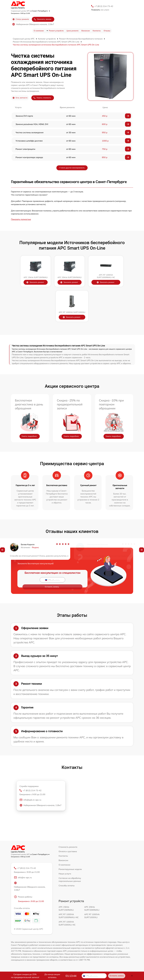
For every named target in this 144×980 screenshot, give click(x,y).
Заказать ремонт (36, 282)
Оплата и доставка (68, 851)
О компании (39, 31)
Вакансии (86, 31)
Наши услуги (65, 874)
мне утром (100, 10)
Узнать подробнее (29, 436)
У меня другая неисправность (72, 168)
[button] (2, 551)
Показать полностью (21, 219)
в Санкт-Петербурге (40, 11)
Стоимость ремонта (68, 847)
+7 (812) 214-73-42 (104, 6)
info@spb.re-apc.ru (30, 801)
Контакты (97, 31)
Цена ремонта (72, 31)
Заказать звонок (43, 19)
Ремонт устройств (56, 31)
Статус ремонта (21, 19)
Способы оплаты (67, 886)
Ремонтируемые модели (70, 869)
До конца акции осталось (52, 976)
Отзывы (107, 31)
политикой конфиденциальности (70, 585)
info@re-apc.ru (23, 879)
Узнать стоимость (42, 98)
